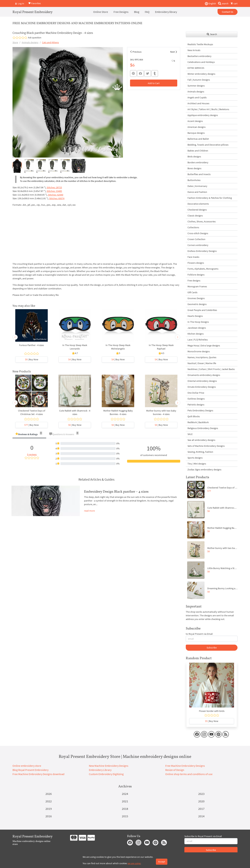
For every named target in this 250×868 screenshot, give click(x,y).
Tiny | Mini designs (197, 464)
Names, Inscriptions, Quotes (202, 357)
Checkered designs (197, 210)
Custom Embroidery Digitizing (106, 774)
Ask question (35, 38)
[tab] (29, 435)
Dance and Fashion (197, 192)
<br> (56, 234)
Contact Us (228, 12)
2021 (125, 801)
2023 (201, 794)
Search (212, 34)
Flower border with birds (212, 711)
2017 (201, 809)
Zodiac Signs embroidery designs (204, 470)
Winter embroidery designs (201, 74)
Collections (193, 227)
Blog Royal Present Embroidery (30, 770)
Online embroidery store (27, 766)
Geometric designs (197, 304)
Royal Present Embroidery (33, 12)
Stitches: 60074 (57, 198)
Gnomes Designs (196, 298)
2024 (125, 794)
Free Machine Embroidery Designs (185, 766)
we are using (134, 863)
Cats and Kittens (50, 42)
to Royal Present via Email (199, 634)
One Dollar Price (196, 393)
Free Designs (121, 12)
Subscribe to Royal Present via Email (203, 836)
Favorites (35, 3)
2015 (125, 816)
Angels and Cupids (197, 97)
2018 (125, 809)
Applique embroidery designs (203, 115)
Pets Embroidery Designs (200, 410)
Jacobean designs (197, 328)
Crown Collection (196, 239)
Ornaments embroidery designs (204, 375)
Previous (137, 52)
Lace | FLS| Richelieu (198, 340)
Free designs (194, 281)
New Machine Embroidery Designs (109, 766)
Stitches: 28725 (54, 187)
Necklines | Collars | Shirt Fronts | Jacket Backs (211, 369)
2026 (49, 794)
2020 (201, 801)
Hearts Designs (195, 316)
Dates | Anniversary (197, 186)
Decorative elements (198, 204)
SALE (190, 434)
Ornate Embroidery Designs (202, 387)
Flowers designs (196, 263)
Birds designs (194, 157)
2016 (49, 816)
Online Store (101, 12)
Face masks (193, 257)
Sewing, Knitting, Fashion (200, 452)
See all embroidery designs (201, 440)
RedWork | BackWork (198, 422)
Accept (162, 862)
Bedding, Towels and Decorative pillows (208, 145)
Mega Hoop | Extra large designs (204, 345)
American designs (197, 127)
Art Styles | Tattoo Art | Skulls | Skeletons (208, 109)
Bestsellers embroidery (199, 56)
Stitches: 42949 (56, 195)
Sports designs (195, 458)
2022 (49, 801)
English (210, 4)
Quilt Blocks (194, 416)
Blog (137, 12)
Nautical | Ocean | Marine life (202, 363)
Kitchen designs (196, 334)
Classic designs (195, 216)
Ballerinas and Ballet (198, 139)
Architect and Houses (198, 103)
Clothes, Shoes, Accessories (202, 221)
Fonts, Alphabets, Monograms (203, 269)
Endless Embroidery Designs (202, 251)
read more (89, 511)
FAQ (147, 12)
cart (234, 3)
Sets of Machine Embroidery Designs (206, 446)
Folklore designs (196, 275)
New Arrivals (194, 50)
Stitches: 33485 (54, 191)
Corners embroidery (198, 245)
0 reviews (32, 454)
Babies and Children (198, 151)
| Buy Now (32, 359)
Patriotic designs (196, 405)
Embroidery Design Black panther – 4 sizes (116, 492)
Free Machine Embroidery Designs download (38, 774)
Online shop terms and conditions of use (189, 774)
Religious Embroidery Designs (203, 428)
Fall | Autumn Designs (199, 80)
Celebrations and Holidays (201, 62)
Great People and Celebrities (202, 310)
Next (172, 52)
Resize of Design (175, 770)
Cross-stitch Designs (198, 233)
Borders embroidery (198, 162)
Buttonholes (194, 180)
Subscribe (212, 648)
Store (15, 42)
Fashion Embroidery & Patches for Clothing (210, 198)
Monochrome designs (199, 351)
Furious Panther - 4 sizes (32, 345)
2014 (201, 816)
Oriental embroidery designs (202, 381)
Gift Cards (192, 292)
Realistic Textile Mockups (200, 44)
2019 (49, 809)
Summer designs (196, 86)
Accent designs (195, 121)
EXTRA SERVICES (196, 68)
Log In (19, 3)
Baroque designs (196, 133)
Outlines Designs (196, 399)
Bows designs (194, 168)
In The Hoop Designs (198, 322)
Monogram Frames (197, 286)
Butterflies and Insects (199, 174)
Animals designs (30, 42)
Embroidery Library (100, 770)
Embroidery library (166, 12)
